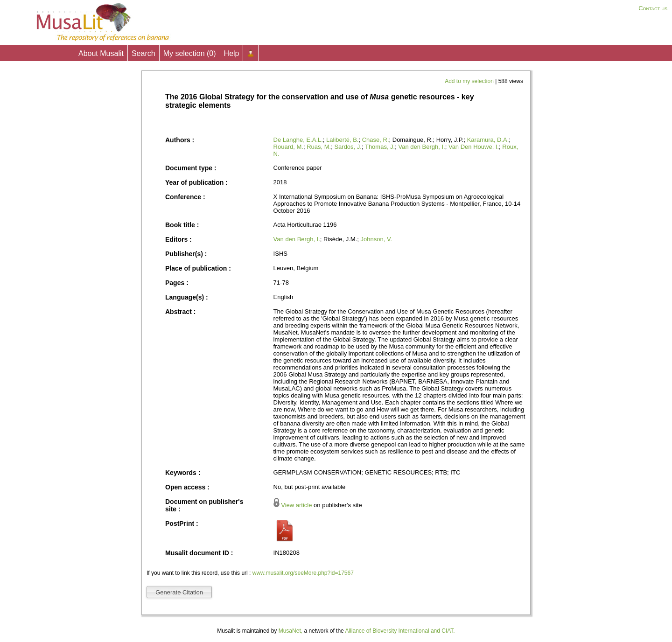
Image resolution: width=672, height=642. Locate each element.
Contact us (653, 8)
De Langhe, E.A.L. (298, 140)
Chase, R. (376, 140)
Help (232, 53)
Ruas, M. (319, 147)
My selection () (190, 53)
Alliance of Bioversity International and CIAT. (400, 631)
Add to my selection (470, 81)
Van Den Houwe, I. (474, 147)
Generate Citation (179, 592)
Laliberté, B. (342, 140)
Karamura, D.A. (488, 140)
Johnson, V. (376, 239)
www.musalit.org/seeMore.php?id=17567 (303, 573)
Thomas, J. (380, 147)
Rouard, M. (288, 147)
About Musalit (101, 53)
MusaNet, (290, 631)
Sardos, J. (348, 147)
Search (143, 53)
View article (296, 505)
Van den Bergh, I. (421, 147)
